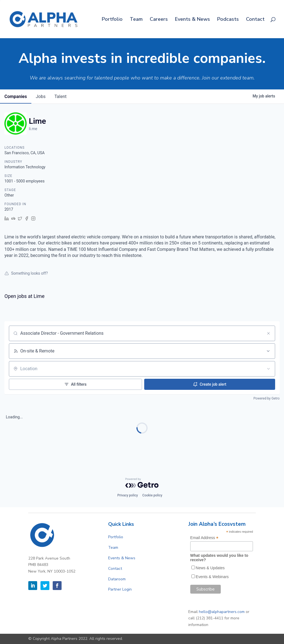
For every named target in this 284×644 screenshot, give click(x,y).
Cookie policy (152, 495)
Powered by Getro (267, 398)
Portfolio (112, 20)
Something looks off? (26, 273)
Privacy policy (128, 495)
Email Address (204, 538)
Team (136, 20)
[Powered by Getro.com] (142, 483)
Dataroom (117, 579)
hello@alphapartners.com (222, 612)
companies (16, 96)
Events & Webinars (212, 577)
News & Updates (210, 568)
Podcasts (228, 20)
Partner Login (120, 589)
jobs (41, 96)
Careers (159, 20)
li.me (33, 129)
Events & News (192, 20)
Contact (255, 20)
